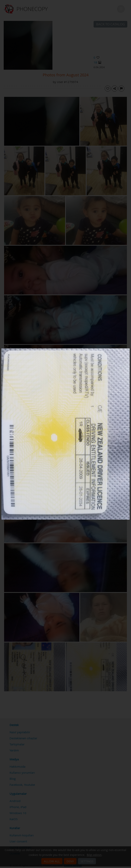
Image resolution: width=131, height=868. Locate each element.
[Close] (129, 349)
